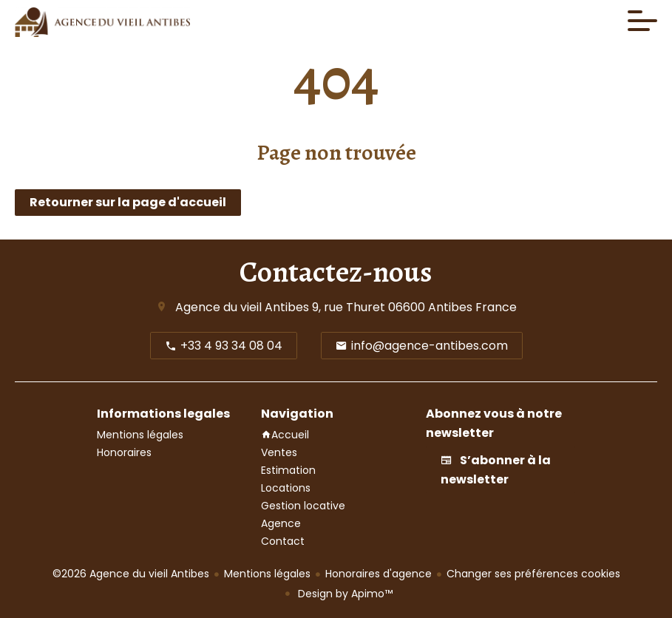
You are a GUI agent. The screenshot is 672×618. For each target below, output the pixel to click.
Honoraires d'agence (379, 574)
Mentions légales (267, 574)
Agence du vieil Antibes (242, 307)
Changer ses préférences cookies (533, 574)
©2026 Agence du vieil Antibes (131, 574)
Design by (344, 594)
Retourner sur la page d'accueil (128, 202)
